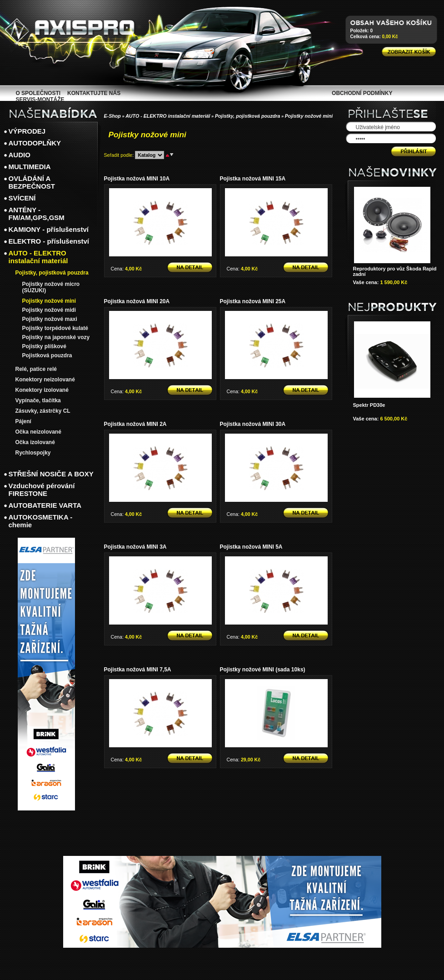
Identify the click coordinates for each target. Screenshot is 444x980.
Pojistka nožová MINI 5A (251, 547)
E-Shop (112, 116)
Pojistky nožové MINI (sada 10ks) (263, 670)
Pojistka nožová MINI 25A (253, 301)
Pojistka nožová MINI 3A (135, 547)
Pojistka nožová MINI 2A (135, 424)
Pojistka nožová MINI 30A (253, 424)
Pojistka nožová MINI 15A (253, 179)
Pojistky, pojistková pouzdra (248, 116)
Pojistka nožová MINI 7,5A (138, 670)
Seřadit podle (118, 155)
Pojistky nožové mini (309, 116)
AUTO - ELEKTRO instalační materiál (168, 116)
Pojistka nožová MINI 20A (137, 301)
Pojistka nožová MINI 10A (137, 179)
